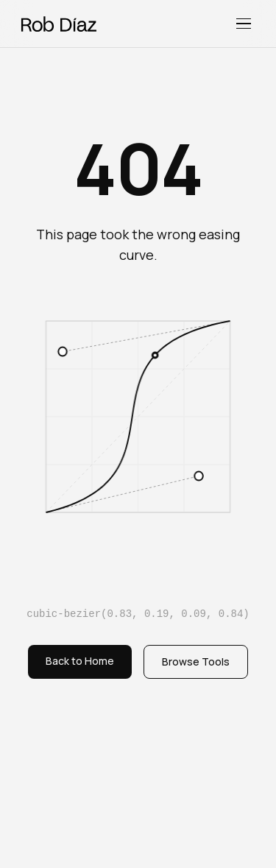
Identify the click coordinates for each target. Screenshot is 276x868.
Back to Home (80, 661)
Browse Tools (196, 661)
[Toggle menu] (244, 24)
